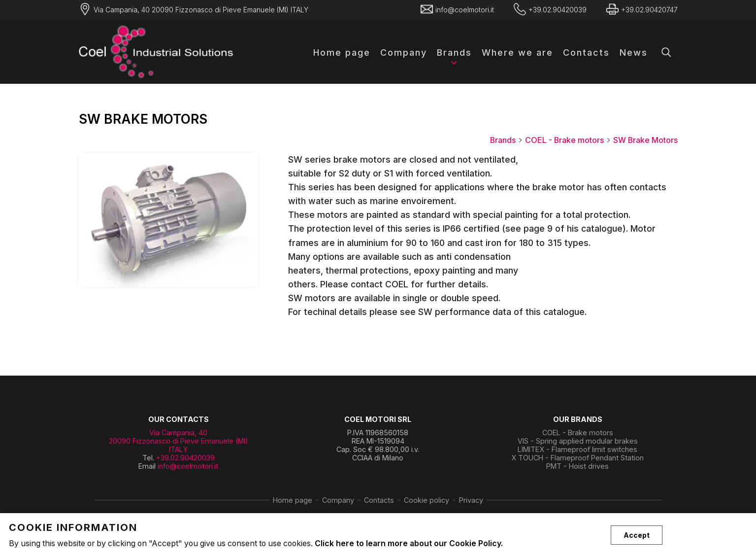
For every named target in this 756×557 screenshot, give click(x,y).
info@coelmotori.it (188, 466)
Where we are (517, 52)
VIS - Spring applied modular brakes (578, 441)
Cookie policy (427, 500)
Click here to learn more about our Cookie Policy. (409, 543)
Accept (637, 535)
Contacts (586, 52)
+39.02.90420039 (185, 458)
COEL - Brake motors (568, 140)
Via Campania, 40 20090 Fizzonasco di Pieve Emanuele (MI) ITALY (179, 441)
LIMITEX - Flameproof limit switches (577, 449)
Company (404, 52)
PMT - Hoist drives (577, 466)
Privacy (471, 500)
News (634, 52)
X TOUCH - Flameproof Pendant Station (577, 458)
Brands (454, 52)
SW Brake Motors (645, 140)
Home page (342, 52)
